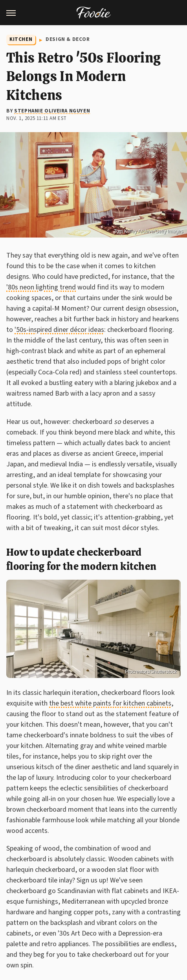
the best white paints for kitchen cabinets (110, 703)
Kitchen (21, 39)
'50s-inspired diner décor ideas (59, 330)
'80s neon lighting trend (41, 287)
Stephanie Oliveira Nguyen (52, 111)
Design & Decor (68, 39)
